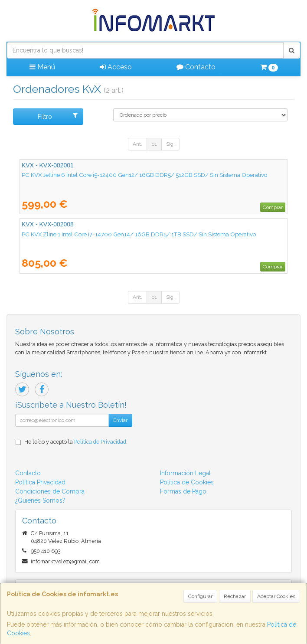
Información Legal (185, 473)
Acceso (116, 67)
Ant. (137, 144)
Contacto (196, 67)
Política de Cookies (187, 482)
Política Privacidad (40, 482)
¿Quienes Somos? (40, 500)
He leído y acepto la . (76, 442)
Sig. (170, 144)
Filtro (58, 116)
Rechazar (235, 596)
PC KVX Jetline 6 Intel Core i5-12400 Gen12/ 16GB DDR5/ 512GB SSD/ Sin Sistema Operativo (144, 175)
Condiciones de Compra (50, 491)
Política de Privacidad (100, 442)
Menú (42, 67)
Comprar (273, 207)
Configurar (200, 596)
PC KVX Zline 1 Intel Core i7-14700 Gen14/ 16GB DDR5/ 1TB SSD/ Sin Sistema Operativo (139, 234)
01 (154, 144)
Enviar (120, 420)
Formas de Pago (183, 491)
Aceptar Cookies (276, 596)
